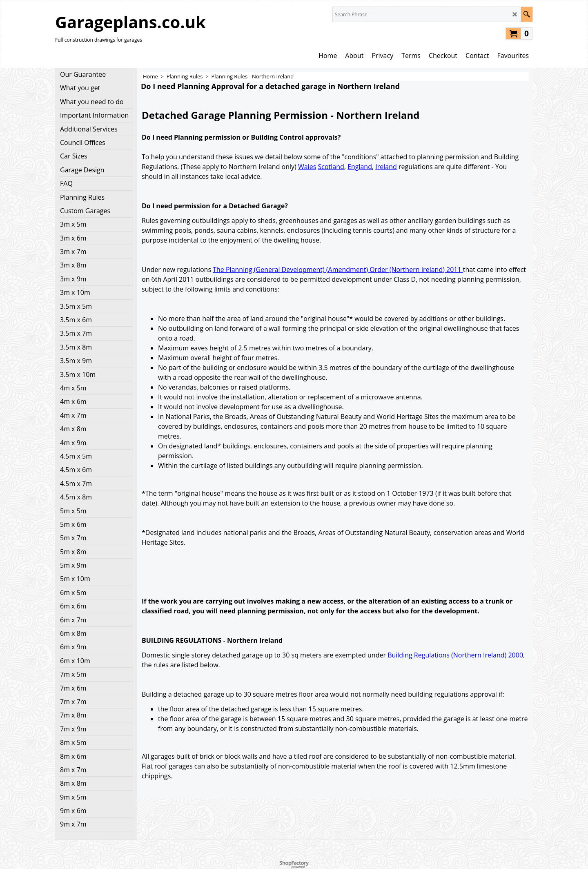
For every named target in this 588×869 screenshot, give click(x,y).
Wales (307, 167)
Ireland (386, 167)
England (360, 167)
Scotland (331, 167)
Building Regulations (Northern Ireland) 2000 (455, 655)
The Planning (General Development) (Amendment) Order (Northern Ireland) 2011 (338, 270)
